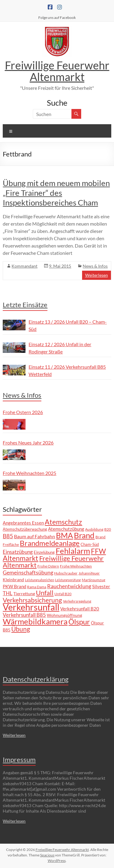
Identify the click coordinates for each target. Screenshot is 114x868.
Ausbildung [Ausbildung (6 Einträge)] (94, 529)
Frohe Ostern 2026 (23, 412)
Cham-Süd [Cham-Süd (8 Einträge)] (90, 544)
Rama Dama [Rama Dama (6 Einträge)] (37, 587)
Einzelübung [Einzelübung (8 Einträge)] (44, 552)
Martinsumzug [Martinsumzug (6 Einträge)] (93, 580)
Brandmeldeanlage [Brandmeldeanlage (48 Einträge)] (50, 543)
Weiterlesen (97, 275)
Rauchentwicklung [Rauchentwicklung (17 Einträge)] (69, 586)
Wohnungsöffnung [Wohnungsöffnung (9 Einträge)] (64, 615)
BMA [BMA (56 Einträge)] (64, 535)
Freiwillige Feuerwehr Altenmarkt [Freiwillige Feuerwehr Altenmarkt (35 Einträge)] (53, 562)
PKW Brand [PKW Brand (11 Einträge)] (14, 586)
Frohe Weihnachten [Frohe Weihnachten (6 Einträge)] (76, 566)
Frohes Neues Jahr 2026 (28, 443)
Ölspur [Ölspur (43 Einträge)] (79, 622)
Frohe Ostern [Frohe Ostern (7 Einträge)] (48, 566)
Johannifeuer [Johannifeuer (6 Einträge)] (89, 573)
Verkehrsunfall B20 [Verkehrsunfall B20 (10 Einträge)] (80, 609)
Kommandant (24, 266)
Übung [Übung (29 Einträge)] (21, 629)
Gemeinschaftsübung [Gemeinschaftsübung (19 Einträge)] (28, 572)
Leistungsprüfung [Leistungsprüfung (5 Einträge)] (68, 580)
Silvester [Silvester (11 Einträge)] (101, 586)
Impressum (19, 759)
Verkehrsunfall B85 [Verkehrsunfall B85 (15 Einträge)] (24, 615)
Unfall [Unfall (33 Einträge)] (45, 593)
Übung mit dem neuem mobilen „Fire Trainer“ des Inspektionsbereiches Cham (56, 193)
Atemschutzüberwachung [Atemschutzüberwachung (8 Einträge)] (25, 529)
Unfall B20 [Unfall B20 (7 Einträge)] (63, 594)
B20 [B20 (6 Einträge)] (108, 529)
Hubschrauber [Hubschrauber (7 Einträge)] (66, 573)
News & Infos (95, 266)
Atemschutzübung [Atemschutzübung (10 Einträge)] (66, 529)
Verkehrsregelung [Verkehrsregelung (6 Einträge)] (77, 601)
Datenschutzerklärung (36, 679)
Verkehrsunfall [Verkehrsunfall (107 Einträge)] (31, 607)
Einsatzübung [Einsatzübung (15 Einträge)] (18, 552)
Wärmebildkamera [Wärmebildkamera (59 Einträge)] (35, 621)
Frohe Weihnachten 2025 (29, 473)
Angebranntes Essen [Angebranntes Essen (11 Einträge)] (23, 523)
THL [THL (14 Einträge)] (8, 593)
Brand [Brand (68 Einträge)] (84, 535)
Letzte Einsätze (25, 305)
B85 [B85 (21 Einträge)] (8, 536)
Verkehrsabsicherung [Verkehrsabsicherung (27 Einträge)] (32, 600)
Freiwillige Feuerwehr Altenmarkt (57, 71)
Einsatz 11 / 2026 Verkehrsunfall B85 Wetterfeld (67, 370)
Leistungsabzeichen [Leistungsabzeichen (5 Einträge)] (40, 580)
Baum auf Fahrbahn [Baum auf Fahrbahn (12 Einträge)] (35, 536)
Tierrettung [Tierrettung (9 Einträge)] (24, 594)
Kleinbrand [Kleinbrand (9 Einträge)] (13, 580)
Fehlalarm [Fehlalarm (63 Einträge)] (73, 551)
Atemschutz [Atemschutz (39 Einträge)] (63, 522)
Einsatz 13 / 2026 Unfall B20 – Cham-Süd (68, 325)
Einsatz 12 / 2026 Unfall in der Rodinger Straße (60, 348)
